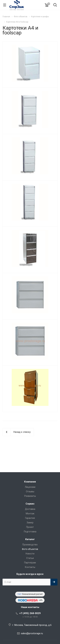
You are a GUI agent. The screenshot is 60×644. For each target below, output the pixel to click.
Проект (30, 527)
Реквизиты (30, 496)
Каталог (30, 539)
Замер (30, 523)
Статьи (30, 558)
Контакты (30, 567)
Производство (30, 545)
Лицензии (30, 487)
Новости (30, 554)
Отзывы (30, 491)
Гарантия (30, 518)
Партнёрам (30, 563)
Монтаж (30, 514)
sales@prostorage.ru (32, 633)
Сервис (30, 504)
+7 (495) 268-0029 (30, 613)
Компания (30, 482)
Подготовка (30, 532)
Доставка (30, 509)
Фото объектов (30, 549)
